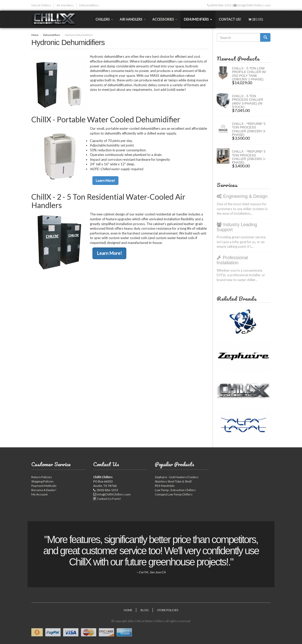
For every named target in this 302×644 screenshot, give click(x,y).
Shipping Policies (43, 481)
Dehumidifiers (89, 5)
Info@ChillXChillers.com (254, 5)
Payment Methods (44, 486)
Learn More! (105, 180)
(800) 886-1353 (221, 5)
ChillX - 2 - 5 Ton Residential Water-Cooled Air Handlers (108, 201)
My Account (39, 494)
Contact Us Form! (109, 499)
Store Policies (168, 610)
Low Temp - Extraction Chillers (175, 490)
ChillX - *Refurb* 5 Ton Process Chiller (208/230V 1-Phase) (249, 157)
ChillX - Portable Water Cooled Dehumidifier (106, 119)
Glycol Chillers (41, 5)
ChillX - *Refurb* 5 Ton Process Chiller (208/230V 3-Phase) (249, 129)
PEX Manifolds (165, 486)
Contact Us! (230, 19)
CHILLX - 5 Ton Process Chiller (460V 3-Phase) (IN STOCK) (248, 101)
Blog (145, 610)
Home (35, 35)
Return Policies (42, 477)
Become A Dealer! (44, 490)
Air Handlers (65, 5)
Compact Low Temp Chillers (174, 494)
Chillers (104, 19)
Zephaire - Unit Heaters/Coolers (177, 477)
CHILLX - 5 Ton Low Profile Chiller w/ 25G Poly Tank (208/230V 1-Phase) (249, 74)
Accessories (165, 19)
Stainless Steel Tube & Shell (173, 481)
